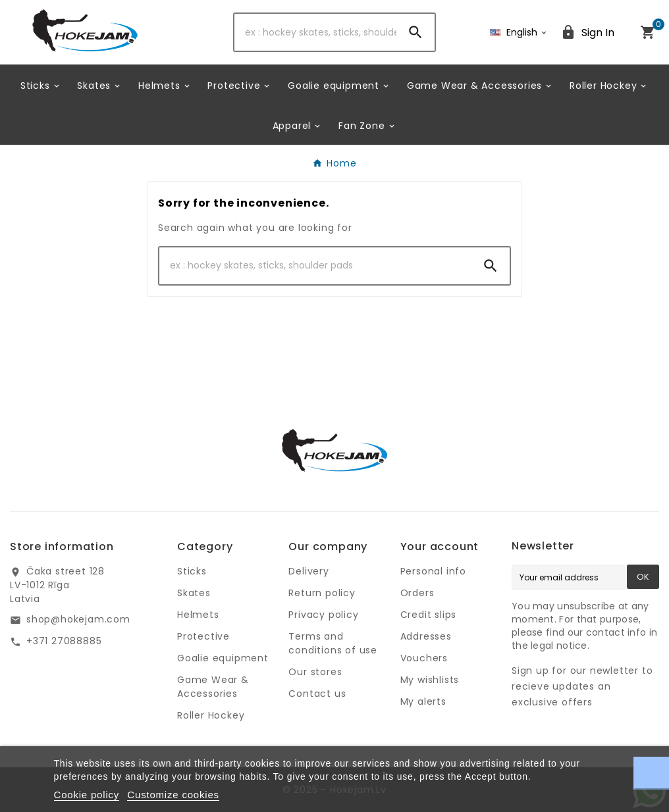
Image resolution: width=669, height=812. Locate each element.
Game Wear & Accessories (213, 687)
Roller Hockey (211, 715)
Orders (417, 593)
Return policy (322, 593)
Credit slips (429, 615)
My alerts (423, 701)
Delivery (308, 571)
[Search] (316, 32)
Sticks (192, 571)
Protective (203, 636)
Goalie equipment (223, 658)
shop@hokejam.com (78, 619)
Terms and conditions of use (333, 643)
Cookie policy (87, 795)
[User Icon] (587, 33)
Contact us (317, 694)
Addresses (426, 636)
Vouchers (424, 658)
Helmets (198, 615)
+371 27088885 (64, 641)
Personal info (433, 571)
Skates (194, 593)
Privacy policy (323, 615)
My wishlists (430, 680)
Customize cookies (173, 795)
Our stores (315, 672)
